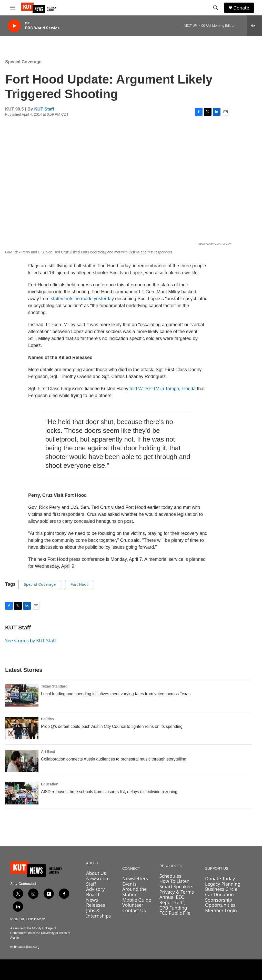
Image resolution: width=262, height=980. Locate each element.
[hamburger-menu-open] (13, 8)
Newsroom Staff (98, 881)
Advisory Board (95, 892)
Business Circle (221, 889)
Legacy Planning (223, 884)
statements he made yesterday (82, 299)
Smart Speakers (176, 886)
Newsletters (135, 878)
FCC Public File (175, 913)
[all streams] (254, 26)
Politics (47, 719)
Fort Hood (80, 584)
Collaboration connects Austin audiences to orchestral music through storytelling (114, 759)
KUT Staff (44, 109)
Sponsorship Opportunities (220, 903)
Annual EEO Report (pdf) (173, 900)
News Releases (96, 903)
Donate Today (220, 878)
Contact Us (134, 910)
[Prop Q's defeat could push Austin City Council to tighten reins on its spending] (22, 728)
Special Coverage (23, 62)
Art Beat (48, 752)
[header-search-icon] (216, 8)
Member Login (221, 910)
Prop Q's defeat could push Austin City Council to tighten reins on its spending (112, 726)
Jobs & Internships (99, 913)
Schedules (170, 876)
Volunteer (133, 905)
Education (50, 784)
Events (129, 884)
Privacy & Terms (177, 892)
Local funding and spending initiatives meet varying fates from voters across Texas (116, 694)
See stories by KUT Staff (31, 640)
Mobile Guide (137, 900)
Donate (241, 8)
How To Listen (175, 881)
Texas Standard (54, 686)
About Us (96, 873)
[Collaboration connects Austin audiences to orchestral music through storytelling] (22, 761)
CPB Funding (173, 908)
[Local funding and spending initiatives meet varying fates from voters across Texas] (22, 695)
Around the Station (134, 892)
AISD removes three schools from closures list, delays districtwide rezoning (109, 792)
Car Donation (219, 894)
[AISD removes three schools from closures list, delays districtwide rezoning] (22, 793)
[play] (14, 26)
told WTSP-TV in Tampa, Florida (163, 389)
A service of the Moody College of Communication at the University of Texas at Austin (40, 933)
